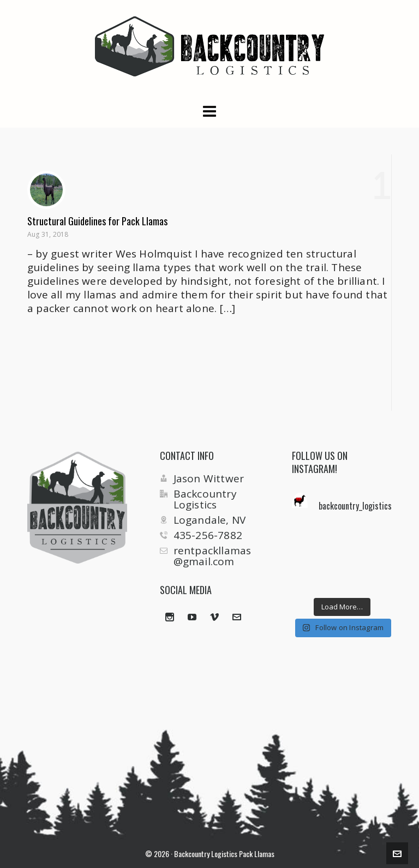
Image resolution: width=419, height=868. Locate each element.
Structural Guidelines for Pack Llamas (97, 221)
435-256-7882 (208, 535)
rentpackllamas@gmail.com (213, 556)
